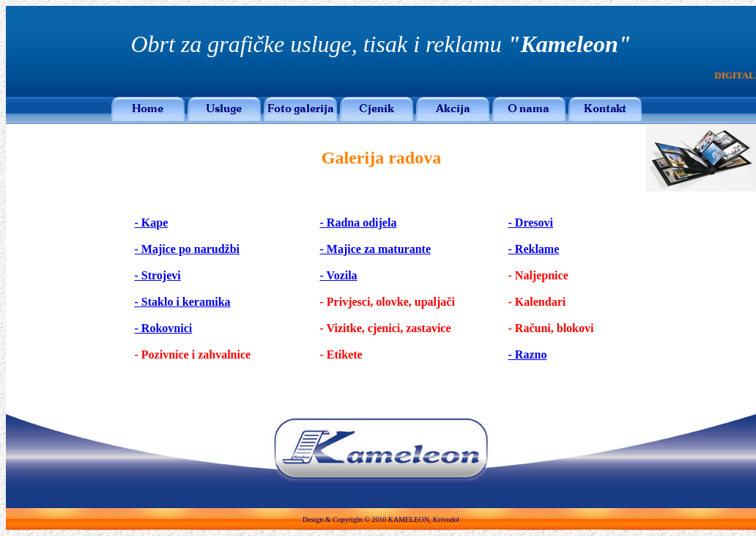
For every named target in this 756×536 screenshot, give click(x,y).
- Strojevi (158, 275)
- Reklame (534, 249)
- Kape (152, 223)
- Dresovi (531, 223)
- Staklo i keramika (183, 302)
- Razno (528, 355)
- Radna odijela (359, 223)
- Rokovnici (164, 328)
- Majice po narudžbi (188, 249)
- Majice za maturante (376, 249)
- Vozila (339, 275)
